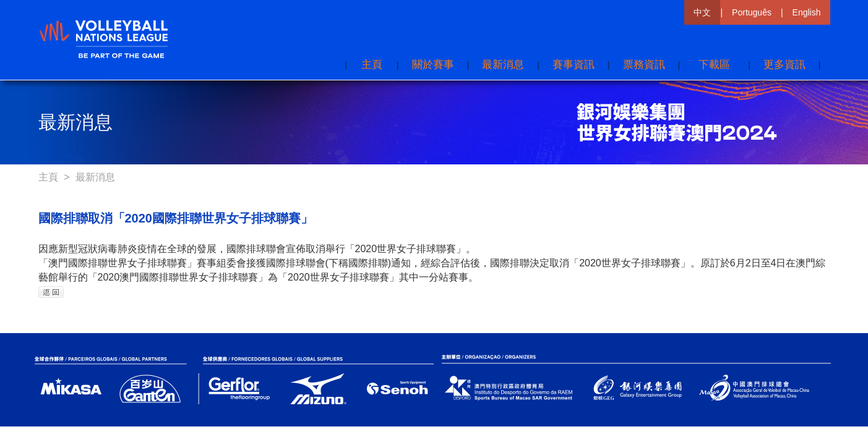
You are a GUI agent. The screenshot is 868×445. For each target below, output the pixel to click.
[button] (784, 65)
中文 (702, 12)
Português (752, 12)
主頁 (49, 177)
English (807, 12)
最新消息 (95, 177)
